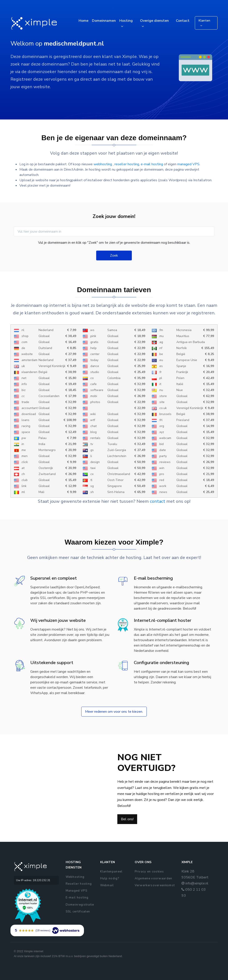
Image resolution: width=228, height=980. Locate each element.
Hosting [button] (126, 21)
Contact (183, 21)
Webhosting (75, 877)
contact (158, 501)
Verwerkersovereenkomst (155, 885)
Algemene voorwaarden (154, 878)
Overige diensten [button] (154, 21)
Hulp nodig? (110, 878)
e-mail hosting (152, 164)
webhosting (103, 164)
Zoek (114, 255)
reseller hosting (127, 164)
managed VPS (188, 164)
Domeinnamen (104, 21)
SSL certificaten (78, 912)
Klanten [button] (204, 21)
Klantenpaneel (111, 872)
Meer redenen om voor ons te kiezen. (114, 712)
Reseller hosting (79, 884)
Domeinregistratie (80, 905)
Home (83, 21)
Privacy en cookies (149, 872)
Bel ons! (127, 819)
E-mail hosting (77, 898)
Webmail (107, 885)
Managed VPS (76, 891)
